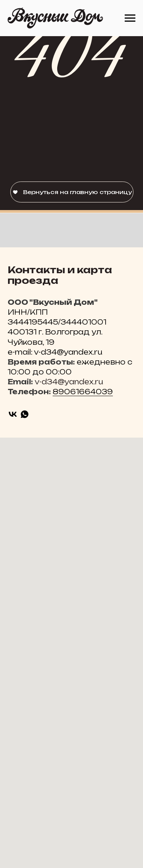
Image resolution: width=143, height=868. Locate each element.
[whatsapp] (25, 414)
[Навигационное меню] (130, 18)
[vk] (13, 414)
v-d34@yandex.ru (69, 382)
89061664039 (83, 392)
